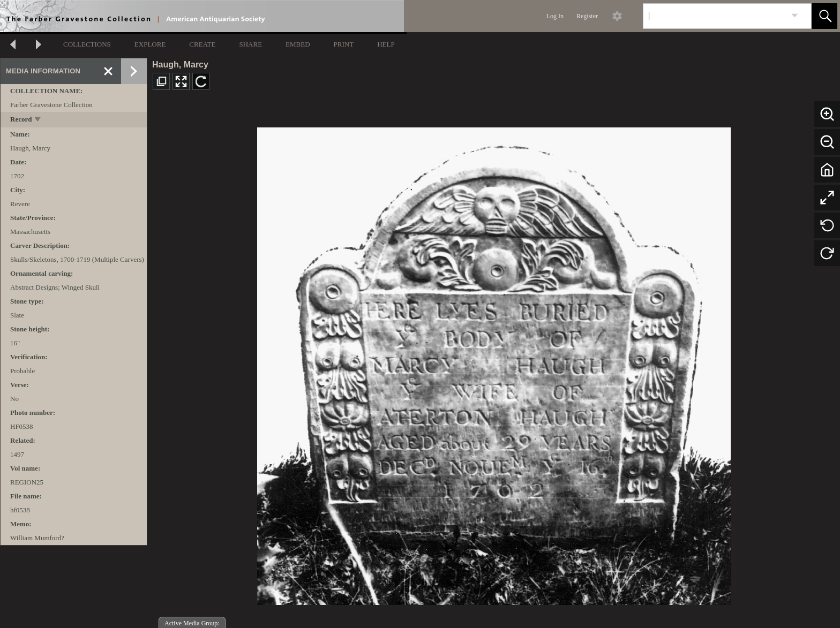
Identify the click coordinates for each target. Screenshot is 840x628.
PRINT (344, 44)
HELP (386, 44)
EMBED (298, 44)
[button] (824, 16)
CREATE (202, 44)
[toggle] (38, 120)
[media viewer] (494, 363)
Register (587, 16)
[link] (795, 16)
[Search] (715, 16)
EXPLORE (150, 44)
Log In (555, 16)
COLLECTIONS (87, 44)
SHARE (250, 44)
